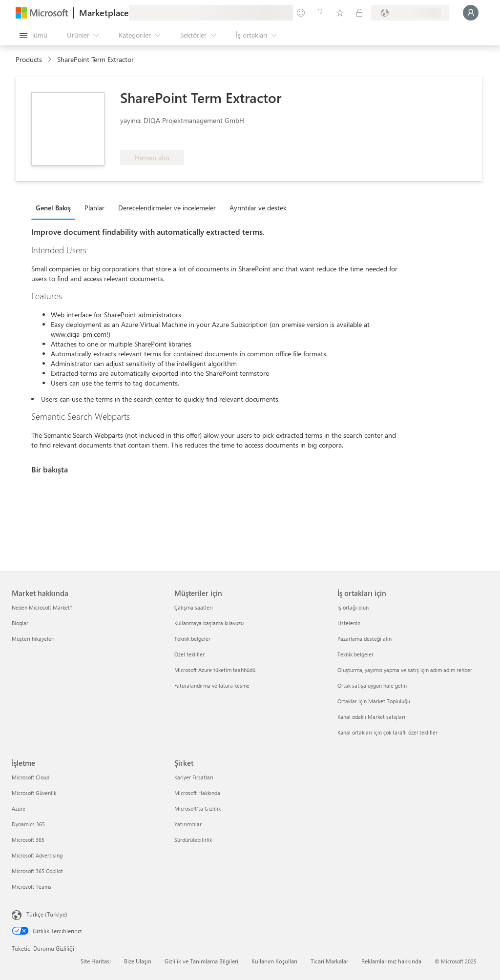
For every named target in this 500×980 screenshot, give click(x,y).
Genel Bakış (53, 208)
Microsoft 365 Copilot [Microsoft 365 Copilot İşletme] (37, 871)
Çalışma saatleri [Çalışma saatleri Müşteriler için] (194, 607)
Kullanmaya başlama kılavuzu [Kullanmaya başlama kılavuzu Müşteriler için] (209, 623)
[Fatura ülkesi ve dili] (410, 13)
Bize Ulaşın (138, 961)
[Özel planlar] (359, 13)
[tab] (56, 207)
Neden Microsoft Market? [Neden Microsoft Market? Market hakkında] (42, 607)
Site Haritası (96, 961)
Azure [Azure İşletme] (19, 808)
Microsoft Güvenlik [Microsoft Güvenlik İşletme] (34, 793)
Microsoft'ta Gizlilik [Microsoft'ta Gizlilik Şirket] (198, 808)
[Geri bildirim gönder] (301, 13)
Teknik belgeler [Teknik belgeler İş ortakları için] (355, 654)
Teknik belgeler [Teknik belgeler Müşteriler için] (192, 639)
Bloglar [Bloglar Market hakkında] (20, 623)
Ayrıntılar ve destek (258, 208)
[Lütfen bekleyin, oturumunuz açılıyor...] (471, 13)
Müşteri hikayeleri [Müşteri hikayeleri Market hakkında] (33, 639)
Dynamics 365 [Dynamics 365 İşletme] (28, 824)
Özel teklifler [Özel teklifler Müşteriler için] (189, 654)
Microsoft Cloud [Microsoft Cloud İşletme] (31, 777)
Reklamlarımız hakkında (391, 961)
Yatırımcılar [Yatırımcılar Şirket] (188, 824)
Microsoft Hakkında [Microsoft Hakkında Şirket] (197, 793)
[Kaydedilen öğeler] (340, 13)
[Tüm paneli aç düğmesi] (33, 35)
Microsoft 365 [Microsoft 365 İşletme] (28, 840)
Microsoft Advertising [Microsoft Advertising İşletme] (37, 855)
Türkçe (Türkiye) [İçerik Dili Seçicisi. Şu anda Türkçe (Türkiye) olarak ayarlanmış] (47, 914)
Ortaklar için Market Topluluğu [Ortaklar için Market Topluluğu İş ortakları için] (374, 701)
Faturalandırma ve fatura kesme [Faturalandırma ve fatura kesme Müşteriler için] (212, 685)
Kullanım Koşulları (274, 961)
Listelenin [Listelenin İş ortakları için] (349, 623)
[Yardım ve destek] (320, 13)
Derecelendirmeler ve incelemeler (167, 208)
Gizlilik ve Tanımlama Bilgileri (201, 961)
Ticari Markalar (329, 961)
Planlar (94, 208)
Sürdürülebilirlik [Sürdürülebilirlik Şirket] (193, 840)
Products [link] (29, 59)
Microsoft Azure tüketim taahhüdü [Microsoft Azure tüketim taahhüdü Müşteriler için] (215, 670)
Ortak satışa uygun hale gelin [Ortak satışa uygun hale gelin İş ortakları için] (372, 685)
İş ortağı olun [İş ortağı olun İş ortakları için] (353, 607)
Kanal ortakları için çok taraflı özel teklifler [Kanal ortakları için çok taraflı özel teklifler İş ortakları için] (387, 732)
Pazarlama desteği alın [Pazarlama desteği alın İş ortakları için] (365, 639)
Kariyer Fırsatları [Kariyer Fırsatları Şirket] (194, 777)
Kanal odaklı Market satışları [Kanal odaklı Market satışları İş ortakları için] (371, 717)
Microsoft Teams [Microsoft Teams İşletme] (31, 887)
